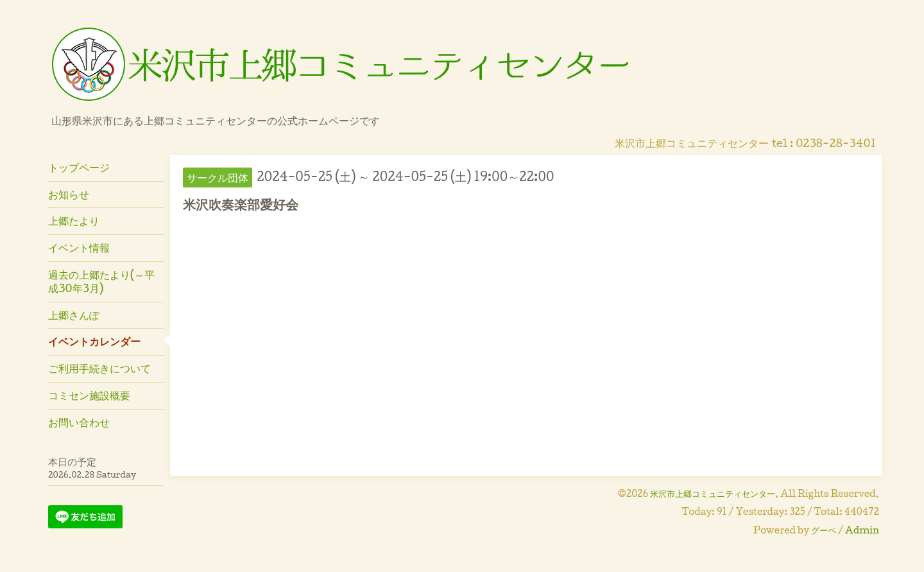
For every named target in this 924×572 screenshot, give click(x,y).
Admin (862, 530)
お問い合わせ (79, 422)
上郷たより (74, 221)
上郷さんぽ (74, 315)
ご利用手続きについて (99, 368)
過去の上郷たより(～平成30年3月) (101, 281)
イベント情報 (79, 247)
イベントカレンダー (94, 341)
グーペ (824, 530)
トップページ (79, 167)
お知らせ (69, 194)
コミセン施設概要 (89, 395)
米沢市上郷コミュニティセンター (713, 493)
